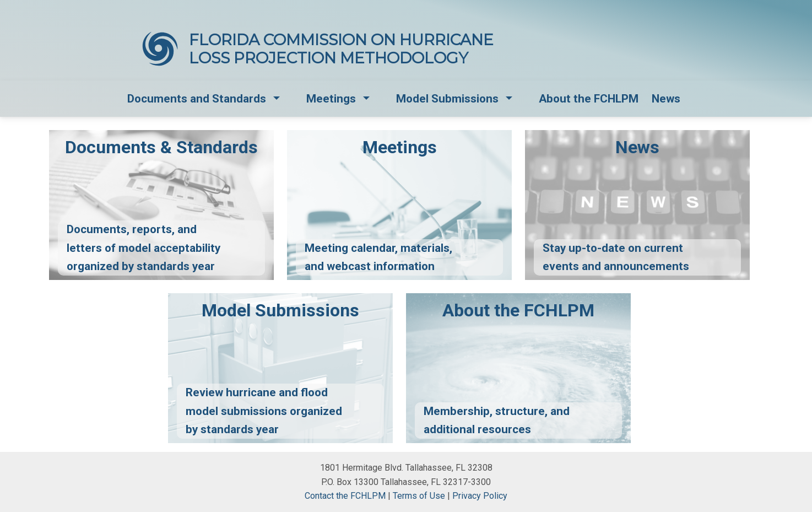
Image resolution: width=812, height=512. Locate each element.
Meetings (331, 99)
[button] (277, 99)
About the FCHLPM (589, 99)
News (666, 99)
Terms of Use (419, 496)
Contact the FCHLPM (345, 496)
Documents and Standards (197, 99)
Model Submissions (447, 99)
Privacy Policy (480, 496)
